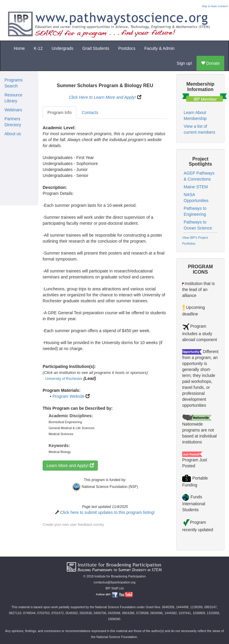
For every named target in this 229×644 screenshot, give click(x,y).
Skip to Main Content (215, 6)
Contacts (90, 113)
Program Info (59, 113)
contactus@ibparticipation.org (115, 582)
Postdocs (127, 48)
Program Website (69, 396)
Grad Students (96, 48)
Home (19, 48)
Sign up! (184, 63)
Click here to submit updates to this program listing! (107, 512)
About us (13, 134)
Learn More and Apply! (70, 466)
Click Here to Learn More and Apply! (102, 97)
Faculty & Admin (159, 48)
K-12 (38, 48)
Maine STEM (196, 187)
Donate (210, 63)
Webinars (13, 110)
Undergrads (62, 48)
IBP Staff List (114, 588)
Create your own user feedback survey (73, 525)
